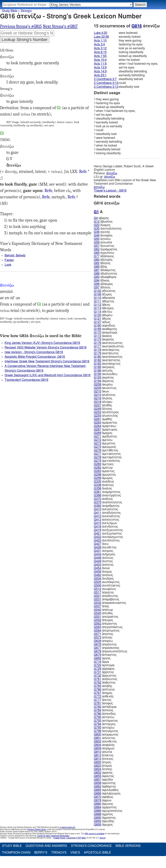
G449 (98, 561)
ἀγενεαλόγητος (108, 229)
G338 (98, 485)
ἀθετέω (103, 312)
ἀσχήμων (104, 748)
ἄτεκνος (103, 759)
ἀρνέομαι (104, 665)
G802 (98, 741)
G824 (98, 769)
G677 (98, 648)
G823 (98, 766)
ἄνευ (101, 544)
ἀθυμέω (103, 315)
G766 (98, 690)
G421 (98, 534)
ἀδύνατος (105, 291)
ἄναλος (103, 488)
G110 (98, 298)
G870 (98, 797)
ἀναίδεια (104, 482)
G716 (98, 662)
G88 (97, 274)
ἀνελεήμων (105, 523)
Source (103, 838)
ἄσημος (103, 693)
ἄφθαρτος (105, 787)
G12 (97, 222)
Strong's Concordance (91, 846)
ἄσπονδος (105, 714)
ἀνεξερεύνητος (108, 530)
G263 (98, 423)
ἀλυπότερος (106, 412)
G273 (98, 443)
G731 (98, 672)
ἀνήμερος (105, 554)
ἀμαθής (103, 419)
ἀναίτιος (104, 485)
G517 (98, 592)
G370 (98, 499)
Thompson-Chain (16, 853)
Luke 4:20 (101, 33)
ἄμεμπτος (105, 443)
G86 (97, 267)
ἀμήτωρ (103, 468)
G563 (98, 627)
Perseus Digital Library (37, 829)
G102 (98, 291)
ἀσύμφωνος (106, 735)
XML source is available (94, 834)
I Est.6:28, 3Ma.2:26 (83, 172)
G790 (98, 717)
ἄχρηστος (105, 818)
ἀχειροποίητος (108, 811)
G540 (98, 610)
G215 (98, 395)
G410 (98, 509)
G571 (98, 634)
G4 (96, 218)
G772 (98, 696)
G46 (97, 235)
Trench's (59, 853)
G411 (98, 513)
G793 (98, 721)
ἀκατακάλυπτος (109, 346)
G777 (98, 700)
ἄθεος (102, 305)
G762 (98, 683)
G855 (98, 776)
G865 (98, 790)
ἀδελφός (103, 260)
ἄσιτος (103, 700)
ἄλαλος (103, 398)
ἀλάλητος (105, 395)
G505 (98, 582)
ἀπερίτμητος (107, 631)
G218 (98, 402)
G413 (98, 520)
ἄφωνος (103, 804)
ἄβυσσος (103, 222)
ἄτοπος (103, 769)
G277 (98, 454)
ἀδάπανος (104, 256)
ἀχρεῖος (103, 814)
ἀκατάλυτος (106, 353)
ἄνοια (102, 568)
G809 (98, 748)
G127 (98, 322)
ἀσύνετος (105, 738)
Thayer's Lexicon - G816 (110, 191)
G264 (98, 426)
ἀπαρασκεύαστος (110, 603)
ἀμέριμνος (105, 447)
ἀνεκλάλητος (107, 516)
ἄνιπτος (103, 561)
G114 (98, 312)
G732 (98, 676)
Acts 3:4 (99, 44)
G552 (98, 620)
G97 (97, 287)
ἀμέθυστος (105, 437)
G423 (98, 540)
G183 (98, 364)
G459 (98, 572)
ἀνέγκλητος (106, 509)
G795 (98, 728)
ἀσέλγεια (104, 690)
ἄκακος (103, 336)
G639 (98, 641)
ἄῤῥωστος (105, 676)
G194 (98, 381)
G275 (98, 447)
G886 (98, 811)
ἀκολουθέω (106, 374)
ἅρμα (101, 662)
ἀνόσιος (103, 575)
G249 (98, 409)
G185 (98, 367)
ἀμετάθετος (106, 450)
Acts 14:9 (100, 71)
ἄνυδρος (104, 579)
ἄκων (101, 391)
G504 (98, 579)
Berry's (41, 853)
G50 (97, 239)
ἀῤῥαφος (104, 669)
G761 (98, 679)
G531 (98, 599)
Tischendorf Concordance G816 (26, 380)
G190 (98, 374)
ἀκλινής (103, 371)
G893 (98, 821)
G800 (98, 735)
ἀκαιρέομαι (105, 333)
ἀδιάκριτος (105, 270)
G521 (98, 596)
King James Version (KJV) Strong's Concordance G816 (42, 343)
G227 (98, 405)
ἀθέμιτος (104, 301)
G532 (98, 603)
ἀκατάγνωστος (108, 343)
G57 (97, 246)
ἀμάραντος (105, 423)
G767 (98, 693)
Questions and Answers (46, 846)
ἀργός (102, 658)
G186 (98, 371)
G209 (98, 388)
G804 (98, 745)
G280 (98, 464)
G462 (98, 575)
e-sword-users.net (68, 827)
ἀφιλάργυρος (107, 793)
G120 (98, 315)
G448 (98, 558)
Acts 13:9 (100, 68)
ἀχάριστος (105, 807)
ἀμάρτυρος (106, 430)
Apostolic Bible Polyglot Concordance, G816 (35, 357)
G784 (98, 710)
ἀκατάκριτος (107, 350)
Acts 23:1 (100, 75)
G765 (98, 686)
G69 (97, 253)
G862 (98, 787)
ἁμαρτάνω (105, 426)
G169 (98, 329)
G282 (98, 468)
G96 (97, 284)
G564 (98, 631)
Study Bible (10, 11)
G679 (98, 655)
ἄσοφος (103, 703)
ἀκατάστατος (107, 360)
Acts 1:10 (100, 41)
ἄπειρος (103, 620)
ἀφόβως (103, 797)
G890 (98, 818)
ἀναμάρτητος (107, 492)
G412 (98, 516)
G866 (98, 793)
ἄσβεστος (105, 683)
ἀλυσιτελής (106, 416)
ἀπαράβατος (107, 599)
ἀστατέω (104, 717)
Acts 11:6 (100, 64)
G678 (98, 651)
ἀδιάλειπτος (105, 274)
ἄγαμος (102, 225)
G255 (98, 416)
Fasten (9, 260)
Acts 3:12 (100, 48)
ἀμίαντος (104, 471)
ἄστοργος (105, 724)
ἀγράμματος (105, 249)
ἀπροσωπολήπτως (110, 651)
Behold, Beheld (15, 256)
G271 (98, 437)
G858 (98, 783)
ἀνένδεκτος (106, 527)
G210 (98, 391)
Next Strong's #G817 (60, 26)
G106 (98, 294)
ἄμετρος (104, 464)
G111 (98, 301)
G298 (98, 475)
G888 (98, 814)
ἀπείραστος (106, 617)
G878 (98, 800)
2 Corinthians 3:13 (106, 83)
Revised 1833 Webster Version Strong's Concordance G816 (46, 348)
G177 (98, 346)
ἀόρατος (104, 592)
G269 (98, 433)
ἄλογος (103, 409)
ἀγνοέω (102, 239)
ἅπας (101, 606)
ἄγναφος (103, 235)
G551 (98, 617)
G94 (97, 281)
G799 (98, 731)
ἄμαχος (103, 433)
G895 (98, 825)
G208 (98, 385)
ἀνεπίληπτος (107, 540)
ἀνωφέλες (105, 589)
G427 (98, 544)
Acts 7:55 (100, 56)
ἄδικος (102, 281)
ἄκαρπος (104, 339)
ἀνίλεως (104, 558)
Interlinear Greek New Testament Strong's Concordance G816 (47, 361)
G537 (98, 606)
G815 (98, 759)
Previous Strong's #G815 (21, 26)
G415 (98, 523)
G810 (98, 752)
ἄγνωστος (104, 246)
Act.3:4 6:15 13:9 (46, 197)
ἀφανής (103, 773)
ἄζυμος (103, 294)
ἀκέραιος (104, 367)
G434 (98, 554)
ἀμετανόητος (107, 461)
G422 (98, 537)
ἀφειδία (103, 780)
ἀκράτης (104, 378)
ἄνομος (103, 572)
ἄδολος (102, 287)
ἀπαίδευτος (106, 596)
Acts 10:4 (100, 60)
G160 (98, 326)
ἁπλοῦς (103, 638)
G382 (98, 506)
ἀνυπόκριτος (107, 582)
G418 (98, 527)
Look (8, 265)
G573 (98, 638)
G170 (98, 333)
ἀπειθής (103, 613)
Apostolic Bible (98, 853)
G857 (98, 780)
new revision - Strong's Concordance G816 (34, 352)
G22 (97, 225)
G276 (98, 450)
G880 (98, 804)
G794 (98, 724)
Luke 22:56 (101, 37)
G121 (98, 319)
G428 (98, 547)
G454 (98, 568)
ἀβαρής (101, 218)
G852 (98, 773)
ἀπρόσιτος (105, 644)
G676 (98, 644)
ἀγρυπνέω (104, 253)
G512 (98, 589)
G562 (98, 624)
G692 (98, 658)
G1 (59, 108)
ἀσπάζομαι (105, 707)
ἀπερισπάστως (108, 627)
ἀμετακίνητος (107, 454)
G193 (98, 378)
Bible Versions (128, 846)
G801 (98, 738)
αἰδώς (102, 322)
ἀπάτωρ (103, 610)
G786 (98, 714)
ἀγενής (102, 232)
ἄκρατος (104, 381)
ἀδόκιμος (103, 284)
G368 (98, 495)
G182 (98, 360)
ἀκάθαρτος (105, 329)
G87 (97, 270)
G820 (98, 762)
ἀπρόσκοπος (107, 648)
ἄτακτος (104, 755)
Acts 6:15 (100, 52)
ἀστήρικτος (106, 721)
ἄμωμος (103, 478)
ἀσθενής (104, 696)
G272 (98, 440)
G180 (98, 357)
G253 (98, 412)
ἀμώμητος (105, 475)
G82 (97, 263)
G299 (98, 478)
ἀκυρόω (103, 385)
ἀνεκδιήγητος (107, 513)
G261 (98, 419)
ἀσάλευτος (105, 679)
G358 (98, 488)
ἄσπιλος (104, 710)
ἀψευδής (104, 821)
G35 (97, 229)
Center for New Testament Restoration (53, 836)
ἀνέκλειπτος (106, 520)
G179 (98, 353)
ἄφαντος (104, 776)
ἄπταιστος (105, 655)
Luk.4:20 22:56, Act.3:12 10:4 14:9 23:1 (48, 191)
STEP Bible (81, 838)
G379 (98, 502)
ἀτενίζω (112, 173)
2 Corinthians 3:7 (105, 79)
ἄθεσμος (104, 308)
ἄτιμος (103, 762)
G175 (98, 339)
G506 (98, 586)
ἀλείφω (103, 402)
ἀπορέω (103, 641)
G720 (98, 665)
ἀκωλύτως (105, 388)
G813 (98, 755)
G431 (98, 551)
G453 (98, 565)
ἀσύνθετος (105, 741)
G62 (97, 249)
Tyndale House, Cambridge (64, 838)
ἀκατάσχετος (107, 364)
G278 (98, 457)
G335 (98, 482)
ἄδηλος (102, 263)
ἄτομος (103, 766)
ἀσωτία (103, 752)
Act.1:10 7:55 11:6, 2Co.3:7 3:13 (71, 197)
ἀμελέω (103, 440)
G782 (98, 707)
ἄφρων (103, 800)
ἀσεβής (103, 686)
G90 (97, 277)
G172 (98, 336)
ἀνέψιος (103, 551)
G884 (98, 807)
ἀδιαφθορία (105, 277)
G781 (98, 703)
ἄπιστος (103, 634)
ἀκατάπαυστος (108, 357)
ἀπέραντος (105, 624)
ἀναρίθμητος (107, 506)
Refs (83, 172)
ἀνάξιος (103, 499)
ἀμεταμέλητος (108, 457)
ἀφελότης (105, 783)
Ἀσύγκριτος (106, 731)
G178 (98, 350)
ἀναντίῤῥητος (107, 495)
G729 (98, 669)
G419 (98, 530)
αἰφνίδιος (104, 326)
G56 (97, 242)
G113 (98, 308)
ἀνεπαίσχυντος (108, 537)
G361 (98, 492)
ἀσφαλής (104, 745)
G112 (98, 305)
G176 (98, 343)
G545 (98, 613)
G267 (98, 430)
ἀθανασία (104, 298)
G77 (97, 256)
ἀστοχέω (104, 728)
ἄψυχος (103, 825)
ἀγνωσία (103, 242)
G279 (98, 461)
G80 (97, 260)
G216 (98, 398)
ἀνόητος (104, 565)
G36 (97, 232)
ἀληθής (103, 405)
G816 (137, 26)
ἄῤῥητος (104, 672)
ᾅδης (100, 267)
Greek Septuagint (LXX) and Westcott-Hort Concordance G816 (48, 375)
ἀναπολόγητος (108, 502)
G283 (98, 471)
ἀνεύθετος (105, 547)
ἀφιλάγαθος (106, 790)
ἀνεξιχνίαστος (108, 534)
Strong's (26, 11)
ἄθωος (102, 319)
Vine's (75, 853)
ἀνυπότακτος (107, 586)
